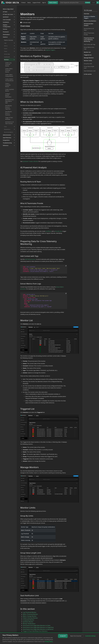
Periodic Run (59, 231)
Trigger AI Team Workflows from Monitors (35, 631)
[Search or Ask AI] (72, 3)
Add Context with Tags (90, 44)
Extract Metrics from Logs (89, 48)
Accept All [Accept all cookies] (63, 636)
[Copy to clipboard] (66, 266)
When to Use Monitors (90, 21)
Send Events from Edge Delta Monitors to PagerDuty (38, 627)
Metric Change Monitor (30, 616)
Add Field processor (30, 259)
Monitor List (87, 52)
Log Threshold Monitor (30, 612)
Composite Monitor (29, 620)
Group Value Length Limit (89, 67)
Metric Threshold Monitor (30, 614)
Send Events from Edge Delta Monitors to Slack (37, 626)
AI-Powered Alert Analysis (89, 25)
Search (88, 3)
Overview (87, 14)
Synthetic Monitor (28, 622)
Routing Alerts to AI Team (89, 29)
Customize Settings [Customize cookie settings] (90, 636)
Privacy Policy (49, 641)
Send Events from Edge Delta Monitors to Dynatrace (38, 629)
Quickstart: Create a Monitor (30, 161)
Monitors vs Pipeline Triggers (90, 17)
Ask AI (93, 3)
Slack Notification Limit (90, 71)
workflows (48, 231)
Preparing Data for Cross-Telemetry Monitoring (89, 40)
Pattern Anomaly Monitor (30, 618)
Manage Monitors (89, 58)
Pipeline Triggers (50, 50)
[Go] (98, 3)
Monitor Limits (88, 61)
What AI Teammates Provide (89, 34)
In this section (88, 74)
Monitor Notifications (29, 624)
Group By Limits (88, 64)
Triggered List (88, 55)
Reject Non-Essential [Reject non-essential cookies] (76, 636)
